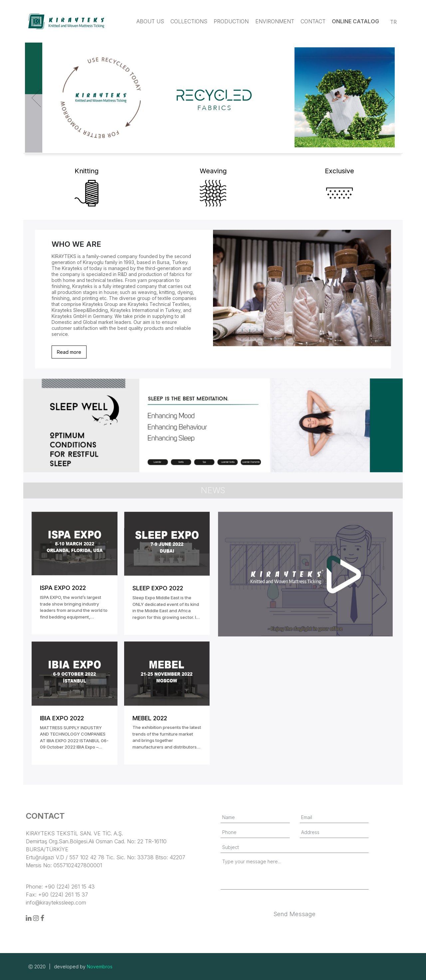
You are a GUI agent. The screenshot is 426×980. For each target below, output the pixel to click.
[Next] (389, 98)
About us (150, 21)
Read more (69, 352)
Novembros (100, 967)
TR (393, 22)
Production (231, 21)
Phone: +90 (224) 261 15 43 (37, 887)
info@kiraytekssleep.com (32, 903)
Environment (275, 21)
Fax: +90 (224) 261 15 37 (33, 895)
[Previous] (37, 98)
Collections (189, 21)
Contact (313, 21)
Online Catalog (355, 21)
